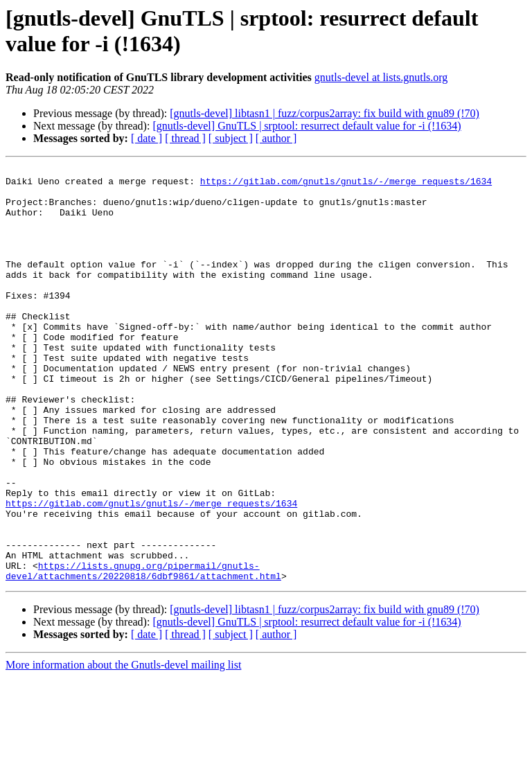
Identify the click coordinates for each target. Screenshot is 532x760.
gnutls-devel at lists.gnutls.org (381, 77)
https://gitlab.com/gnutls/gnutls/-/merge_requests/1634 (346, 185)
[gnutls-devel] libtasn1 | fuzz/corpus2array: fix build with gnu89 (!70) (325, 113)
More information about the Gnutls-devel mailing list (123, 748)
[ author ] (276, 138)
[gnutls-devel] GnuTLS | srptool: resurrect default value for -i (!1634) (307, 126)
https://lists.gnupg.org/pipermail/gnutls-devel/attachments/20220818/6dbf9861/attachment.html (143, 653)
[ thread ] (185, 138)
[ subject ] (231, 138)
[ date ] (147, 138)
